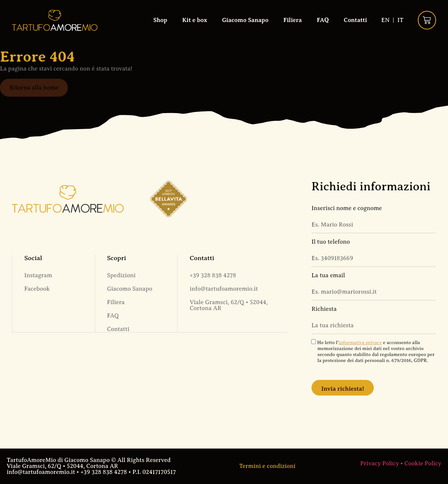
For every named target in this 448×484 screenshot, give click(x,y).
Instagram (38, 275)
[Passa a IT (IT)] (400, 20)
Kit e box (195, 20)
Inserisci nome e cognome (347, 208)
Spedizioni (121, 275)
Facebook (37, 289)
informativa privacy (360, 343)
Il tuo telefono (331, 242)
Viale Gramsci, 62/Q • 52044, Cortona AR (228, 305)
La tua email (328, 275)
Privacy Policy (380, 463)
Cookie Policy (423, 463)
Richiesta (324, 309)
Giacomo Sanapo (245, 20)
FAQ (323, 20)
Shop (160, 20)
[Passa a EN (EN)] (385, 20)
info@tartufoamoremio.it (224, 289)
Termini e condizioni (267, 466)
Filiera (292, 20)
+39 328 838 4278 (213, 275)
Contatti (355, 20)
